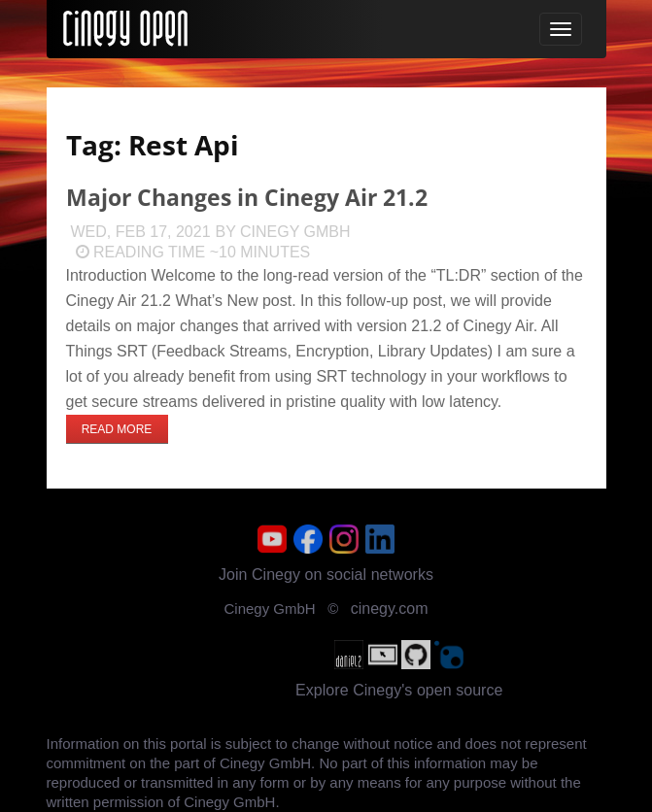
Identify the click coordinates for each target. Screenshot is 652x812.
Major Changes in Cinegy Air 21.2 (247, 198)
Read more (117, 429)
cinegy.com (390, 609)
